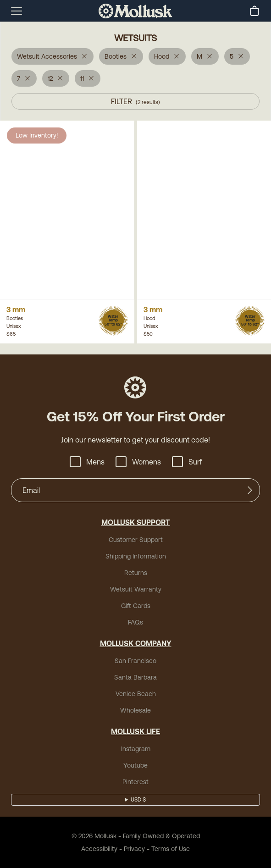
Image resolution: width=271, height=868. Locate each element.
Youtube (135, 765)
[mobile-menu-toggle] (17, 11)
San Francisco (135, 661)
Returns (136, 573)
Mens (87, 462)
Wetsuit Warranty (136, 589)
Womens (138, 462)
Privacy (134, 849)
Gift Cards (136, 606)
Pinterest (135, 782)
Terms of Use (171, 849)
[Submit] (250, 490)
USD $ (138, 800)
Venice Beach (136, 694)
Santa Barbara (135, 677)
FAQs (135, 622)
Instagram (136, 749)
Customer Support (136, 540)
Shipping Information (136, 556)
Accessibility (99, 849)
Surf (187, 462)
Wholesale (135, 710)
